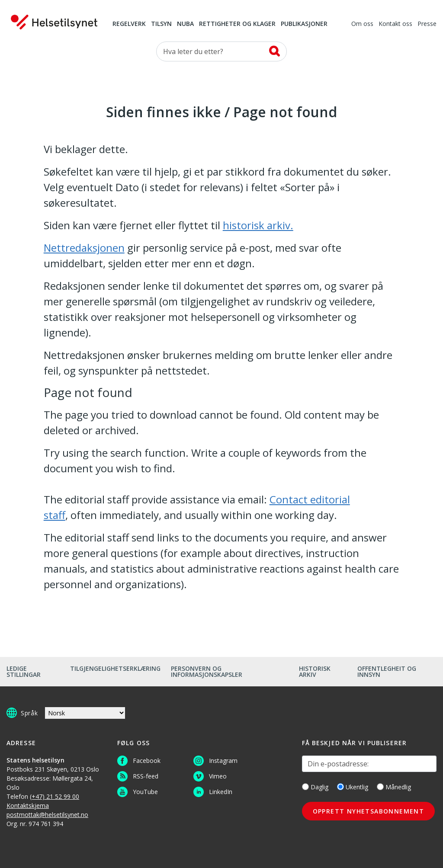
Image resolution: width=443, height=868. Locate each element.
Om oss (362, 24)
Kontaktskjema (28, 806)
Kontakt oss (395, 24)
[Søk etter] (221, 51)
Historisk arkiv (315, 671)
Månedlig (394, 787)
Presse (427, 24)
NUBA (185, 24)
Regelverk (129, 24)
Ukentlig (353, 787)
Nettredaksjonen (84, 248)
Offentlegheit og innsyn (387, 671)
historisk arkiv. (258, 225)
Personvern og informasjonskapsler (207, 671)
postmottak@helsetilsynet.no (47, 815)
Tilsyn (161, 24)
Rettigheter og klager (237, 24)
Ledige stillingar (24, 671)
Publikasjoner (304, 24)
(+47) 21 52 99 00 (55, 796)
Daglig (315, 787)
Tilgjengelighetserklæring (115, 668)
